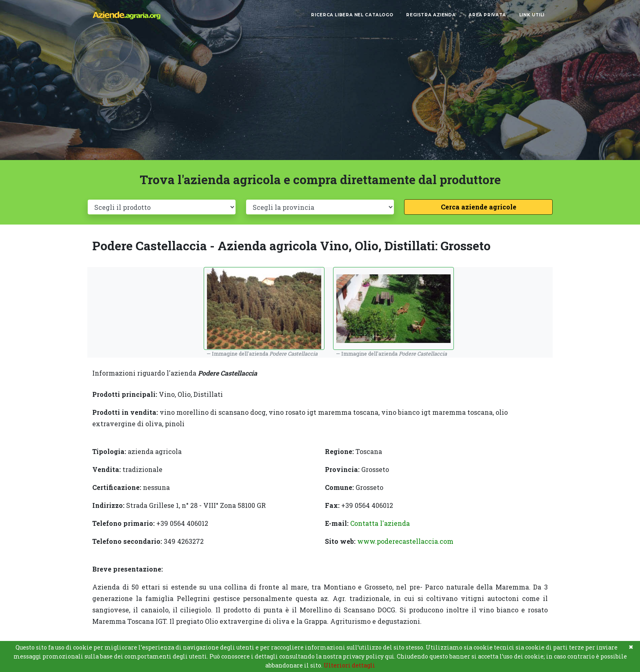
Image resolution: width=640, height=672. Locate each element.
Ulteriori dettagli (349, 665)
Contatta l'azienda (380, 523)
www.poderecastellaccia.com (405, 541)
